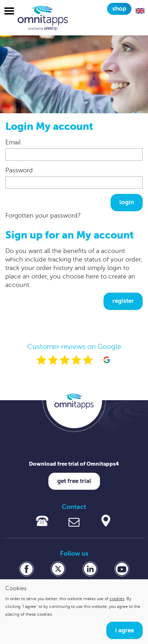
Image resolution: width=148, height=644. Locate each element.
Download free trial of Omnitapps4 (74, 464)
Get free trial (74, 481)
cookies (117, 599)
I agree (125, 630)
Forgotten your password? (43, 215)
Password (19, 170)
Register (123, 301)
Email (13, 142)
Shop (119, 9)
